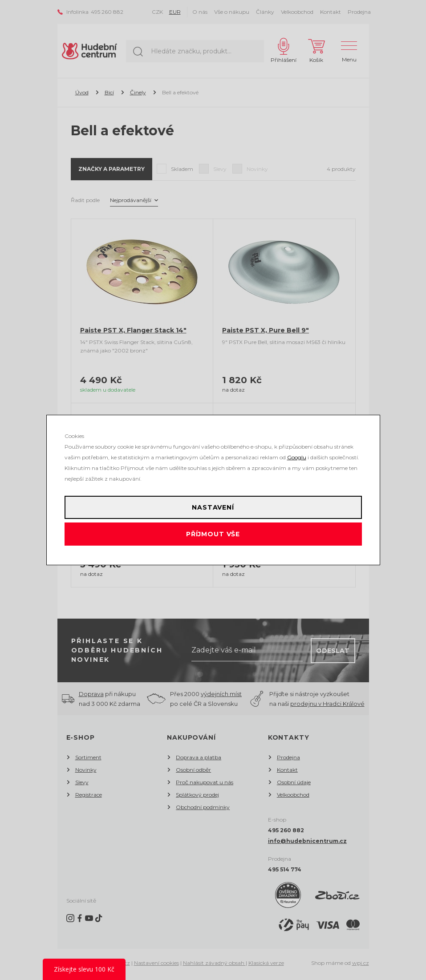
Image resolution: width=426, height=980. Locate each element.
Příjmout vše (213, 534)
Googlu (297, 457)
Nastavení (213, 507)
